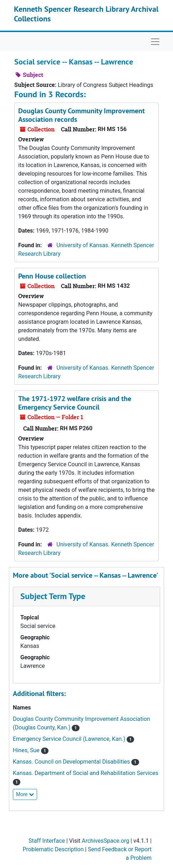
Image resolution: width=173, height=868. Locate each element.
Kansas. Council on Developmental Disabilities (72, 762)
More (25, 794)
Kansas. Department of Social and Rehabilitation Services (86, 773)
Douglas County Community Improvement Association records (82, 115)
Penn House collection (52, 276)
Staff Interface (47, 841)
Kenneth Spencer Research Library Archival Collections (86, 14)
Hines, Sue (27, 750)
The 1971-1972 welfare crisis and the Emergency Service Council (75, 403)
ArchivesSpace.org (105, 841)
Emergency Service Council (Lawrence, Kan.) (70, 739)
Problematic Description (53, 849)
